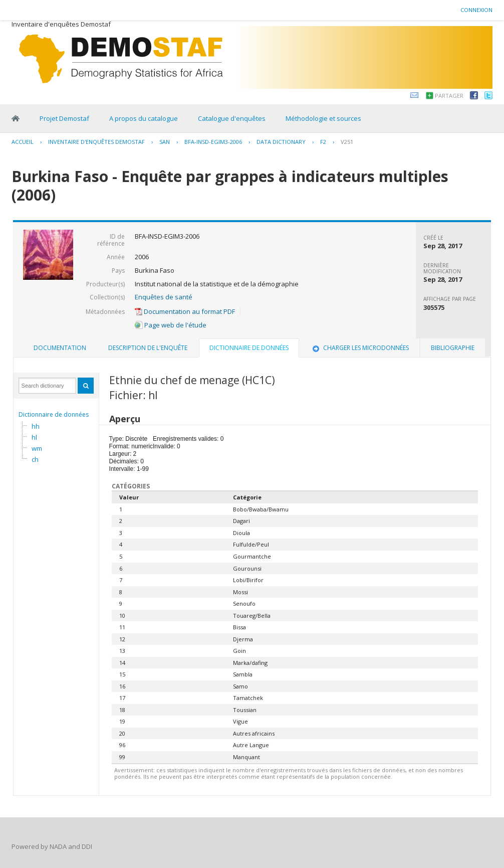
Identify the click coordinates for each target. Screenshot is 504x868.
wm (37, 448)
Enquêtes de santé (164, 297)
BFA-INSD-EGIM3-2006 (213, 142)
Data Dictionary (281, 142)
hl (34, 437)
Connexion (476, 10)
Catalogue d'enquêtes (232, 118)
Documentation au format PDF (185, 311)
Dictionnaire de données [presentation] (249, 348)
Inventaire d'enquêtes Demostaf (96, 142)
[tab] (60, 348)
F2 (323, 142)
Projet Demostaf (64, 118)
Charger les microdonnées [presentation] (360, 348)
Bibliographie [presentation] (453, 348)
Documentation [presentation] (60, 348)
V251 (347, 142)
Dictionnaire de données (54, 414)
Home (16, 118)
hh (36, 426)
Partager (449, 96)
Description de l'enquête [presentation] (148, 348)
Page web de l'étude (171, 325)
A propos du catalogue (144, 118)
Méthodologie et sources (323, 118)
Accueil (23, 142)
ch (35, 459)
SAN (165, 142)
